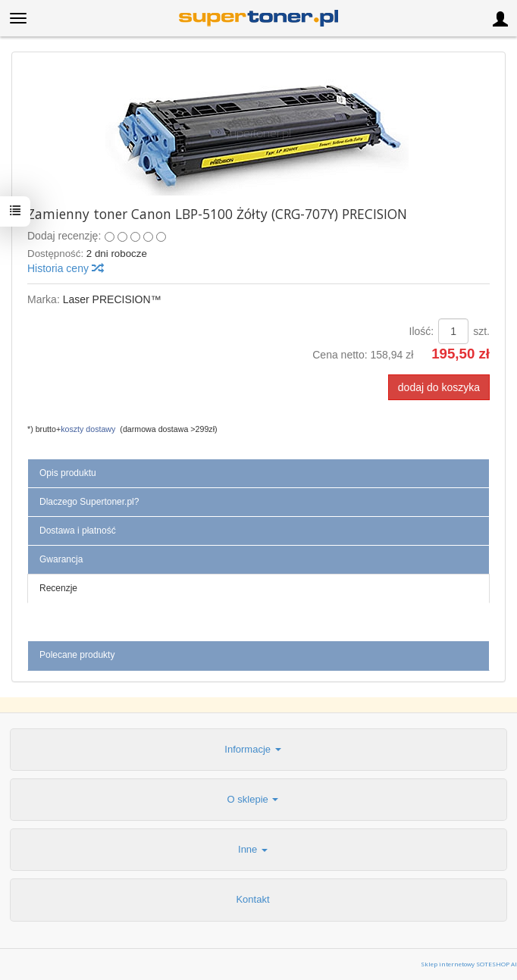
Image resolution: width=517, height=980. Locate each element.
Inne (253, 849)
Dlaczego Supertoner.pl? (89, 502)
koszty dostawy (88, 429)
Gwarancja (61, 559)
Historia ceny (65, 268)
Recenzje (58, 588)
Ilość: (422, 331)
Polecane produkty (77, 655)
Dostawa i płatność (78, 531)
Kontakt (252, 899)
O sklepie (253, 799)
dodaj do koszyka (439, 387)
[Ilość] (453, 331)
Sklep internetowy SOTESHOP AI (469, 964)
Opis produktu (68, 473)
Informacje (252, 749)
